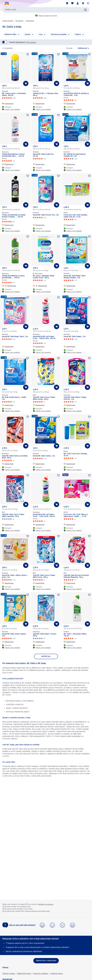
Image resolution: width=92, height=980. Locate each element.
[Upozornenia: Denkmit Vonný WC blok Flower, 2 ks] (69, 347)
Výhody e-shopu (9, 974)
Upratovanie (30, 21)
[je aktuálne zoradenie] (82, 48)
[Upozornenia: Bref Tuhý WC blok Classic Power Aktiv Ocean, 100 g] (39, 583)
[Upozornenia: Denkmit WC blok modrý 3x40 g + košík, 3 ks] (8, 405)
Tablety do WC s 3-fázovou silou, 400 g (46, 94)
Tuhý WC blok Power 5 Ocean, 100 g (45, 635)
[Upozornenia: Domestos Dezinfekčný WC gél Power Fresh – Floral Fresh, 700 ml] (39, 347)
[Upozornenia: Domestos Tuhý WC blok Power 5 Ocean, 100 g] (39, 642)
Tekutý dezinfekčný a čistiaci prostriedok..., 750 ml (13, 277)
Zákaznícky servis (24, 974)
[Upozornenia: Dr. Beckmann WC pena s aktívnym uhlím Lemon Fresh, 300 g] (40, 286)
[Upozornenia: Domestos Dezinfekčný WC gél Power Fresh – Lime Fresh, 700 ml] (39, 525)
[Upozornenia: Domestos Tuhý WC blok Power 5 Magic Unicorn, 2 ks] (69, 405)
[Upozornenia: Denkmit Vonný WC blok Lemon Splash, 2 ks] (8, 642)
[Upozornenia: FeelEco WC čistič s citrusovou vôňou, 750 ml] (69, 642)
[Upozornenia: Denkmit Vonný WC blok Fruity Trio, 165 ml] (39, 164)
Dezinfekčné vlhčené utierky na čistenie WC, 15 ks (76, 94)
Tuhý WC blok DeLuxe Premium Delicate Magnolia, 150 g (76, 576)
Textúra (78, 35)
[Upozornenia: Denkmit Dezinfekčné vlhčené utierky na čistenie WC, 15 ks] (69, 103)
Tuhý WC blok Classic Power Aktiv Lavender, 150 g (13, 516)
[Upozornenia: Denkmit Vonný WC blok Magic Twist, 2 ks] (8, 347)
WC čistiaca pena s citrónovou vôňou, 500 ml (14, 94)
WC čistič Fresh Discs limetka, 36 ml (76, 455)
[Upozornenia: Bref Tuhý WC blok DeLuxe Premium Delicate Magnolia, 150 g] (69, 583)
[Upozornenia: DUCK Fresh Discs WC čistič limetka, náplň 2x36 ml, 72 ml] (69, 225)
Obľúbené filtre (10, 35)
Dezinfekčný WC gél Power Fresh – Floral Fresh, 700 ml (44, 338)
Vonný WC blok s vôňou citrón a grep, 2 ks (15, 576)
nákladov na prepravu (46, 904)
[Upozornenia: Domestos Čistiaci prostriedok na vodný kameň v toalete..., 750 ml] (8, 225)
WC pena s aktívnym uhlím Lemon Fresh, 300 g (44, 277)
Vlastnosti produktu (59, 35)
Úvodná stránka (8, 21)
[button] (88, 3)
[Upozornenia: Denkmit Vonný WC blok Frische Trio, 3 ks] (39, 225)
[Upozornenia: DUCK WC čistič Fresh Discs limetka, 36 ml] (69, 464)
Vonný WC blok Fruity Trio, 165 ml (43, 155)
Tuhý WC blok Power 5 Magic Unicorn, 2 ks (75, 398)
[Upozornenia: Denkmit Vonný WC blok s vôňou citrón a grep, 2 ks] (8, 583)
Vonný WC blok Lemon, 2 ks (44, 456)
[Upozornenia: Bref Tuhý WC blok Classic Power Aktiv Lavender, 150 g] (8, 525)
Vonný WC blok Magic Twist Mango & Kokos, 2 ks (75, 277)
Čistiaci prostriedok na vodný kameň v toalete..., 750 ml (14, 216)
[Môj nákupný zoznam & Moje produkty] (72, 3)
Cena (41, 35)
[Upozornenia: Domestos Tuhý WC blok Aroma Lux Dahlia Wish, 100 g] (8, 464)
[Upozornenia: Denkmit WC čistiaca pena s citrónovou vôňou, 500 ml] (8, 103)
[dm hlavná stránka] (7, 3)
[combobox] (46, 10)
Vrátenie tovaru (57, 974)
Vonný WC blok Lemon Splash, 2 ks (14, 635)
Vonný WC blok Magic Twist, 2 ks (15, 337)
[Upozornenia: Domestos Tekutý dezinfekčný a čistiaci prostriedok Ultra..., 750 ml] (8, 164)
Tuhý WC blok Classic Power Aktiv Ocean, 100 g (44, 576)
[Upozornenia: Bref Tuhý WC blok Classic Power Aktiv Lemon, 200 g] (39, 405)
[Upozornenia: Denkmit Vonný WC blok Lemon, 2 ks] (39, 464)
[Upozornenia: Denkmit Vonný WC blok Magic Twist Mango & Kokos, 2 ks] (69, 286)
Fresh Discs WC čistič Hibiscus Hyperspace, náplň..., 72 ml (76, 516)
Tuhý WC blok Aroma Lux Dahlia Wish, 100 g (15, 457)
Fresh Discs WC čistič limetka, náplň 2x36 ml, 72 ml (76, 216)
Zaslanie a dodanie (41, 974)
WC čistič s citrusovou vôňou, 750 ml (75, 635)
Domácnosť (19, 21)
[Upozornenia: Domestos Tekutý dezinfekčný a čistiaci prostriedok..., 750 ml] (9, 286)
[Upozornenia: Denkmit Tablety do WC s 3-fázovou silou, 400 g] (39, 103)
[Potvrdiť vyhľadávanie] (85, 10)
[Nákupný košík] (83, 3)
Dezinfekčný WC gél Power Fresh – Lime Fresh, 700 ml (44, 516)
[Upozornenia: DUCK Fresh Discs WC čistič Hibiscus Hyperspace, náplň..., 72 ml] (69, 525)
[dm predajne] (67, 3)
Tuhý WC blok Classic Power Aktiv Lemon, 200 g (44, 398)
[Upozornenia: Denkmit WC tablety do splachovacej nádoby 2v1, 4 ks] (69, 164)
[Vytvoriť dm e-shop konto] (46, 961)
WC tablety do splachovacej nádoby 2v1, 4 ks (75, 155)
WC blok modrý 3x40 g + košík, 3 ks (14, 398)
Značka (28, 35)
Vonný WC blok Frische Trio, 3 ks (46, 215)
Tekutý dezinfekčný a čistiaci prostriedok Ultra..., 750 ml (13, 155)
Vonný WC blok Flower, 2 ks (75, 337)
